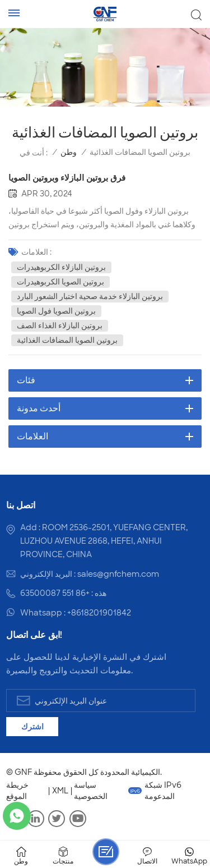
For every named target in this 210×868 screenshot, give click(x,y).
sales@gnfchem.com (118, 574)
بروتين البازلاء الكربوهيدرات (61, 267)
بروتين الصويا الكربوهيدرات (60, 282)
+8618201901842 (99, 613)
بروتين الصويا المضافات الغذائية (67, 340)
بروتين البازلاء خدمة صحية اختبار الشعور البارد (90, 296)
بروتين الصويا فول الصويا (56, 311)
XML (60, 791)
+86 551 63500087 (55, 593)
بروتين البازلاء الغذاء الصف (60, 325)
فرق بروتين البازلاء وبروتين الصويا (67, 178)
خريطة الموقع (17, 791)
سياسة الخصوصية (91, 791)
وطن (69, 152)
